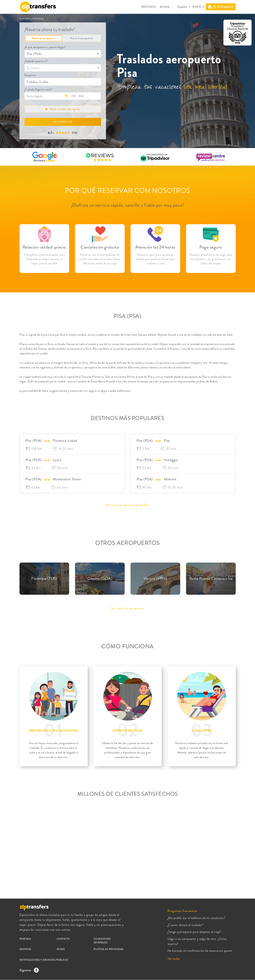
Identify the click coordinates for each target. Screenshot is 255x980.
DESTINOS (148, 7)
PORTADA (25, 19)
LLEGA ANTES (202, 731)
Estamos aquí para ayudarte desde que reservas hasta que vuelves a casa (155, 259)
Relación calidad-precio (44, 247)
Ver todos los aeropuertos (127, 608)
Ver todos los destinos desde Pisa (128, 505)
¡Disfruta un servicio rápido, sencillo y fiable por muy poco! (128, 205)
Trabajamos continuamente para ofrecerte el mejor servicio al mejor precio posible (44, 259)
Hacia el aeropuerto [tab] (82, 38)
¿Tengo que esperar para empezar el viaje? (195, 932)
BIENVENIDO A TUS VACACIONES (53, 731)
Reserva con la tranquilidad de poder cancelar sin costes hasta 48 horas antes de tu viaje (100, 259)
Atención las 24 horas (155, 247)
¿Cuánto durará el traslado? (185, 925)
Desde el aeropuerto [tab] (44, 38)
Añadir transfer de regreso (63, 109)
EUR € (197, 7)
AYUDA (165, 7)
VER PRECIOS (63, 122)
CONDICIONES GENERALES (102, 941)
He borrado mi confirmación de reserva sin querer (200, 951)
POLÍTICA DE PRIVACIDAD (109, 949)
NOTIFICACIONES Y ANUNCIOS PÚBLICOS (44, 960)
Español (183, 7)
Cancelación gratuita (100, 247)
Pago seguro (211, 247)
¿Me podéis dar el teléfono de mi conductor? (196, 918)
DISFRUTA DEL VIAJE (127, 731)
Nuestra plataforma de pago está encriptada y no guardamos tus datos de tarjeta (211, 259)
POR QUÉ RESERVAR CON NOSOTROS (127, 191)
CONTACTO (63, 939)
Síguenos (28, 970)
